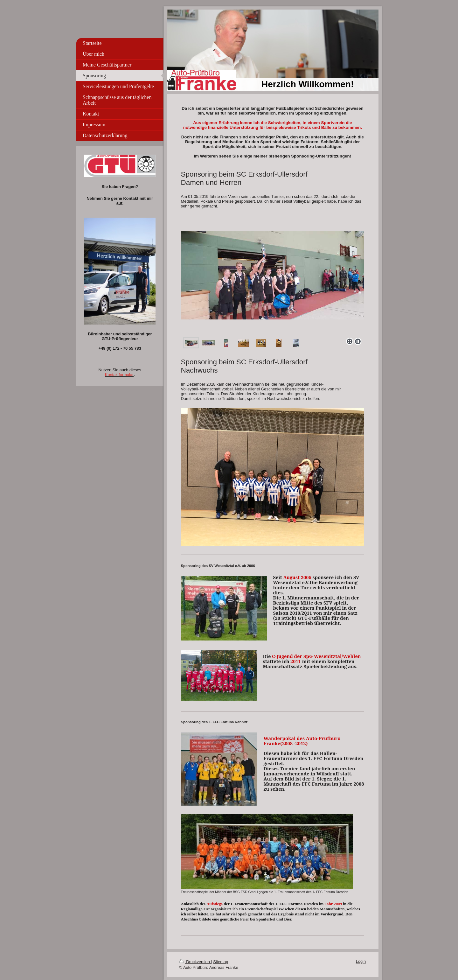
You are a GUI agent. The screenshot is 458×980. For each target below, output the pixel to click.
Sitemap (221, 962)
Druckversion (195, 962)
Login (361, 961)
